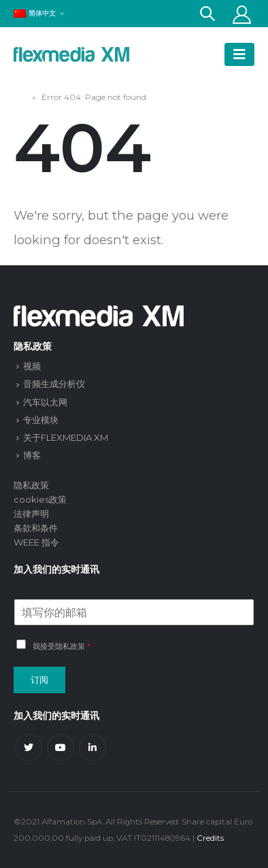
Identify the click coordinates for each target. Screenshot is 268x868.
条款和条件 (36, 528)
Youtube (61, 748)
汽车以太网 (45, 402)
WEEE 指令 (36, 542)
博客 (32, 455)
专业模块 (41, 420)
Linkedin (93, 748)
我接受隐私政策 (59, 646)
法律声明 (31, 514)
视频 (32, 366)
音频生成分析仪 (54, 384)
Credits (210, 838)
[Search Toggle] (207, 14)
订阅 (39, 680)
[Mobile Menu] (239, 54)
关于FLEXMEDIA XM (66, 437)
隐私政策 (31, 485)
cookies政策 (40, 499)
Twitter (29, 748)
